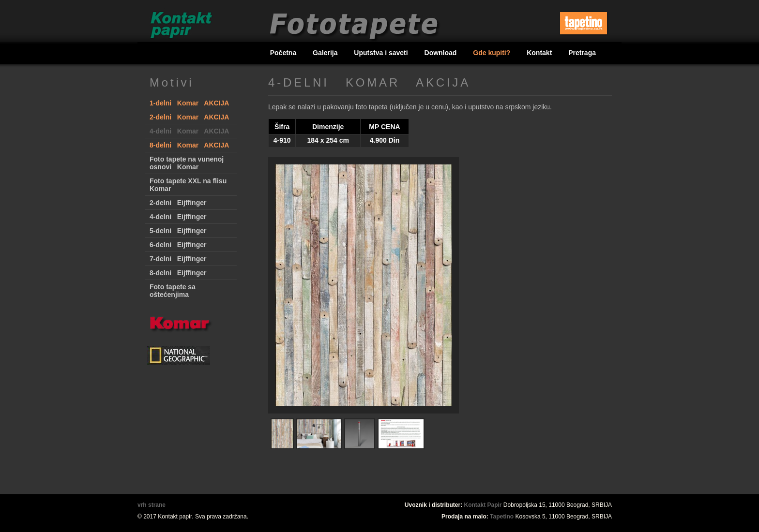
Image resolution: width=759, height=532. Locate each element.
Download (442, 53)
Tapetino (502, 517)
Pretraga (582, 53)
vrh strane (152, 505)
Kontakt (540, 53)
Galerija (326, 53)
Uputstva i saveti (382, 53)
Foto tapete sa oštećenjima (173, 291)
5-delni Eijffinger (178, 231)
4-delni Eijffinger (178, 217)
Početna (284, 53)
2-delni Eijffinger (178, 203)
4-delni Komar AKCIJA (189, 131)
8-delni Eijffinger (178, 273)
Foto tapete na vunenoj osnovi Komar (187, 163)
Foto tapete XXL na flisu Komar (188, 185)
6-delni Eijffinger (178, 245)
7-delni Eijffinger (178, 259)
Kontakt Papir (483, 505)
